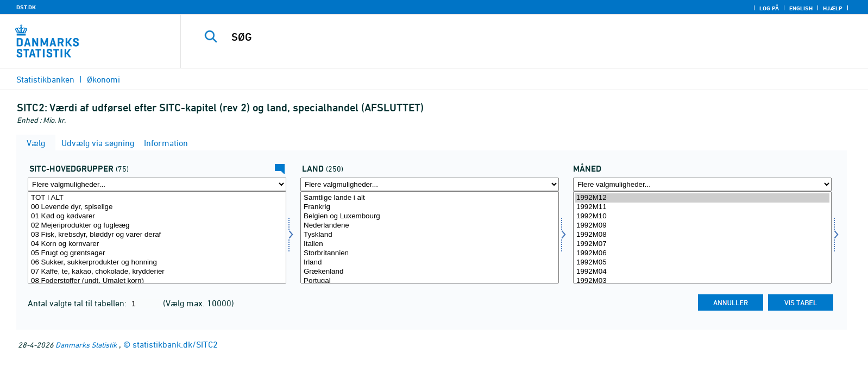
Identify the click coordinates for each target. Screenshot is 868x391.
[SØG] (498, 37)
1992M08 (702, 235)
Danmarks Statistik (86, 345)
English (801, 8)
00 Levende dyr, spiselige (157, 207)
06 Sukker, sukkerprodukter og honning (157, 263)
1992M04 (702, 272)
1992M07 (702, 244)
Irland (430, 263)
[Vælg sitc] (157, 237)
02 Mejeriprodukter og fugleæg (157, 226)
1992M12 (702, 198)
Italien (430, 244)
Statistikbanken (45, 79)
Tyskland (430, 235)
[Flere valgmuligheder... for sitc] (157, 184)
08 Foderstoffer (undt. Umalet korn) (157, 281)
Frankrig (430, 207)
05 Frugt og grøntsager (157, 253)
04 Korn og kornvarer (157, 244)
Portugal (430, 281)
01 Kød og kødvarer (157, 216)
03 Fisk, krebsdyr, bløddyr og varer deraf (157, 235)
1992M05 (702, 263)
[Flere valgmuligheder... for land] (430, 184)
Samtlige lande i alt (430, 198)
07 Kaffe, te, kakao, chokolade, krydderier (157, 272)
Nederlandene (430, 226)
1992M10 (702, 216)
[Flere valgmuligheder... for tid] (702, 184)
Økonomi (103, 79)
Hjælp (833, 8)
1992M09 (702, 226)
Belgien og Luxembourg (430, 216)
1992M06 (702, 253)
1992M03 (702, 281)
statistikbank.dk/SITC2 (175, 344)
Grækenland (430, 272)
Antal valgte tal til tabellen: (78, 303)
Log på (769, 8)
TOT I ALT (157, 198)
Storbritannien (430, 253)
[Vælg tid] (702, 237)
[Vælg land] (430, 237)
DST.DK (26, 7)
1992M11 (702, 207)
